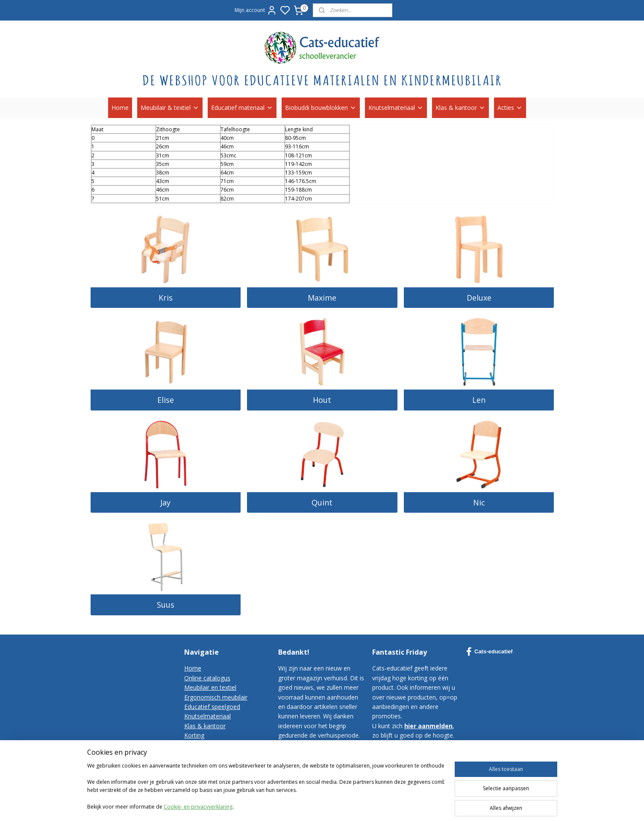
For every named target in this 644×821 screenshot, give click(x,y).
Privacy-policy (203, 764)
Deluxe (479, 298)
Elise (165, 400)
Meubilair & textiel (170, 108)
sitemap (406, 805)
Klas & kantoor (460, 108)
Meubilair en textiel (210, 687)
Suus (165, 605)
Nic (479, 502)
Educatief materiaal (242, 108)
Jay (165, 502)
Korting (194, 735)
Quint (322, 502)
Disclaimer (199, 774)
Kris (165, 298)
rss (424, 805)
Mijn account (256, 10)
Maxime (322, 298)
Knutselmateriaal (396, 108)
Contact (195, 745)
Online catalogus (207, 678)
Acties (510, 108)
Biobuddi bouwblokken (321, 108)
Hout (322, 400)
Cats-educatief (490, 652)
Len (479, 400)
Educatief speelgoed (212, 707)
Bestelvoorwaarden (211, 755)
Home (120, 108)
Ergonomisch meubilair (216, 697)
